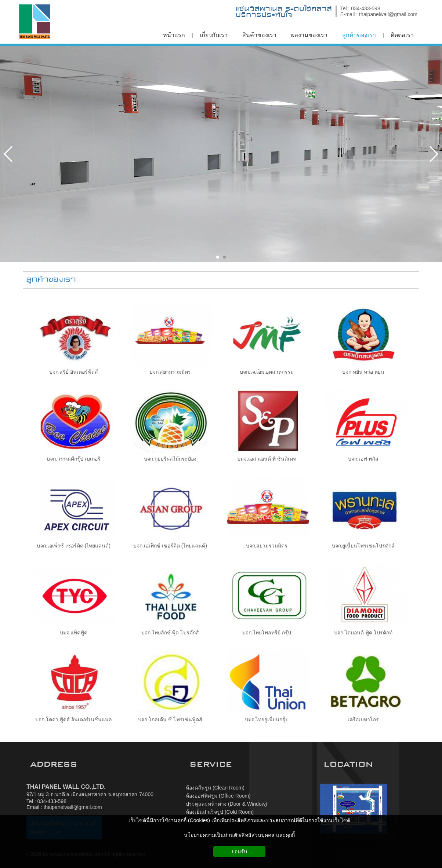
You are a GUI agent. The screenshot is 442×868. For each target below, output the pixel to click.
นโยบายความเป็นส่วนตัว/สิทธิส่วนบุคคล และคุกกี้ (239, 835)
